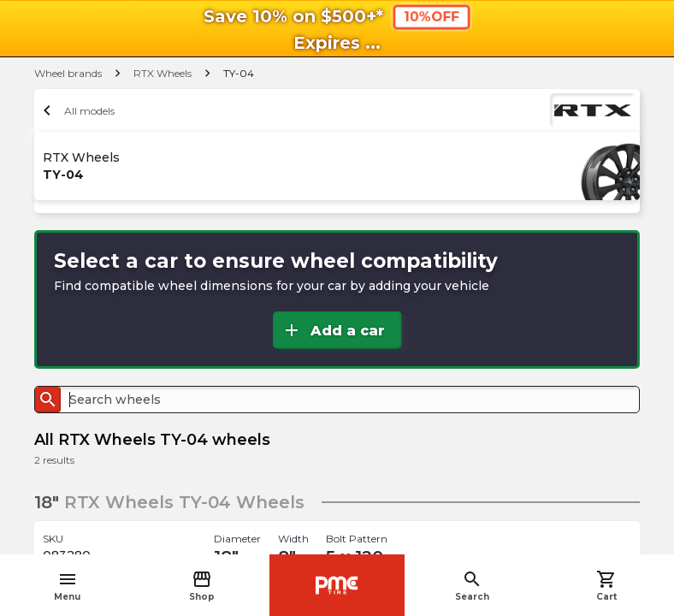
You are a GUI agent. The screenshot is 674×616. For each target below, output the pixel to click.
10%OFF (431, 16)
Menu (67, 586)
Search (472, 586)
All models (77, 110)
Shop (202, 586)
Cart (606, 586)
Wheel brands (68, 73)
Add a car (333, 330)
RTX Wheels (163, 73)
